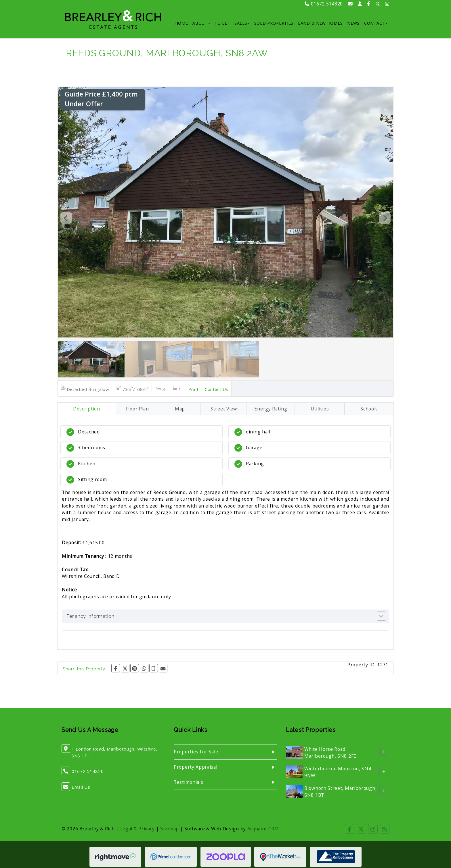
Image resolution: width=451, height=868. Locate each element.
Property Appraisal (196, 767)
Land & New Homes (320, 23)
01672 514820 (324, 4)
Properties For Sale (196, 752)
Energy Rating (271, 409)
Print (194, 389)
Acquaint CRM (263, 829)
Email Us (81, 787)
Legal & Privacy (138, 829)
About (201, 23)
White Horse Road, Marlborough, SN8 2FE (330, 753)
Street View (224, 409)
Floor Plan (137, 409)
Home (182, 23)
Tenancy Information (90, 616)
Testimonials (188, 782)
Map (180, 409)
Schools (369, 409)
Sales (242, 23)
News (353, 23)
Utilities (320, 409)
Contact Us (217, 389)
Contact (376, 23)
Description (87, 409)
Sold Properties (274, 23)
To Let (222, 23)
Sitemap (170, 829)
